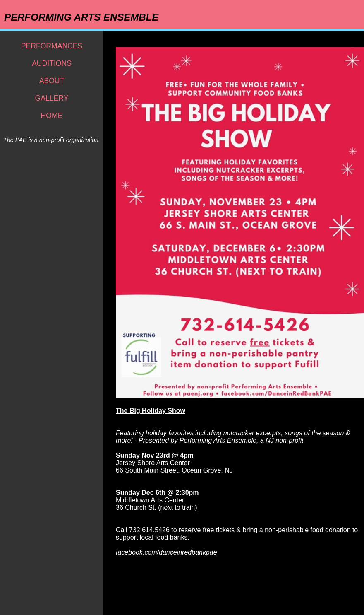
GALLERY (52, 98)
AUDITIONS (52, 63)
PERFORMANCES (52, 46)
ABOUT (52, 81)
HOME (52, 116)
